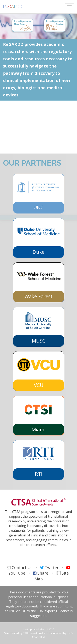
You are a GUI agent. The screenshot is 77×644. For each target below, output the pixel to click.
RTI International (33, 633)
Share (43, 573)
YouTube (17, 573)
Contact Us (22, 568)
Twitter (52, 568)
